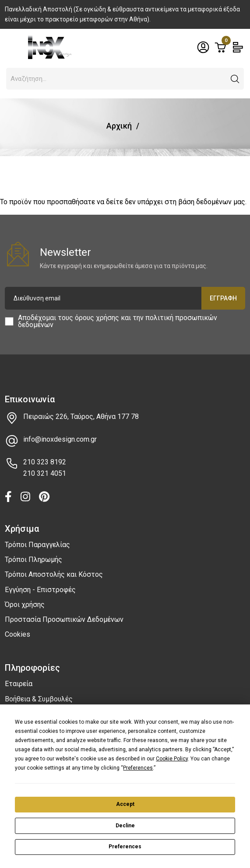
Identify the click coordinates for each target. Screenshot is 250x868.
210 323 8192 (45, 462)
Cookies (18, 634)
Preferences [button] (138, 768)
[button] (235, 79)
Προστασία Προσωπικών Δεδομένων (64, 619)
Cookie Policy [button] (172, 759)
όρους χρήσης (97, 318)
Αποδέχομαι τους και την (118, 321)
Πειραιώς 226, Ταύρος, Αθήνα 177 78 (81, 417)
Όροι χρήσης (25, 605)
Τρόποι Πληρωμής (33, 559)
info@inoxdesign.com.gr (60, 439)
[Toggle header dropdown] (203, 47)
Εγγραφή (223, 298)
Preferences (125, 847)
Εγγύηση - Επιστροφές (40, 590)
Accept (125, 804)
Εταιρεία (19, 684)
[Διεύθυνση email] (125, 298)
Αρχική (119, 126)
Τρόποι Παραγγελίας (37, 545)
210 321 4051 (45, 473)
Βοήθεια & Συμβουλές (39, 699)
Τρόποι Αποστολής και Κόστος (54, 574)
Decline (125, 826)
